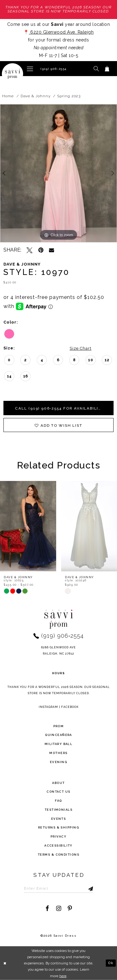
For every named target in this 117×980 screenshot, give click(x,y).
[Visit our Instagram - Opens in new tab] (58, 908)
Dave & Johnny (36, 96)
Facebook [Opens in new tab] (70, 707)
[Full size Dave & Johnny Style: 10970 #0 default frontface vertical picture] (58, 173)
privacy (58, 837)
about (58, 783)
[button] (30, 68)
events (59, 819)
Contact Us (58, 792)
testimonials (58, 810)
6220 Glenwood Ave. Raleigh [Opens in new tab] (61, 32)
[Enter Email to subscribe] (59, 888)
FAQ (58, 801)
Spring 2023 (69, 96)
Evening (58, 762)
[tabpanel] (58, 173)
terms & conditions (58, 855)
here (63, 976)
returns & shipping (58, 828)
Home (8, 96)
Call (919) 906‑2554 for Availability (60, 408)
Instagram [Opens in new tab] (48, 707)
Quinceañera (58, 735)
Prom (59, 726)
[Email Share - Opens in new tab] (51, 250)
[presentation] (28, 526)
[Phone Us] (53, 69)
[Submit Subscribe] (85, 888)
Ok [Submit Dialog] (110, 963)
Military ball (59, 744)
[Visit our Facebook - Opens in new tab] (47, 908)
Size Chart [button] (80, 348)
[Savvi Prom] (12, 74)
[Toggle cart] (107, 69)
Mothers (58, 753)
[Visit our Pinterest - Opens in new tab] (70, 908)
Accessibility (58, 845)
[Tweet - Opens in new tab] (29, 250)
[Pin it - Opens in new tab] (41, 250)
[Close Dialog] (5, 963)
